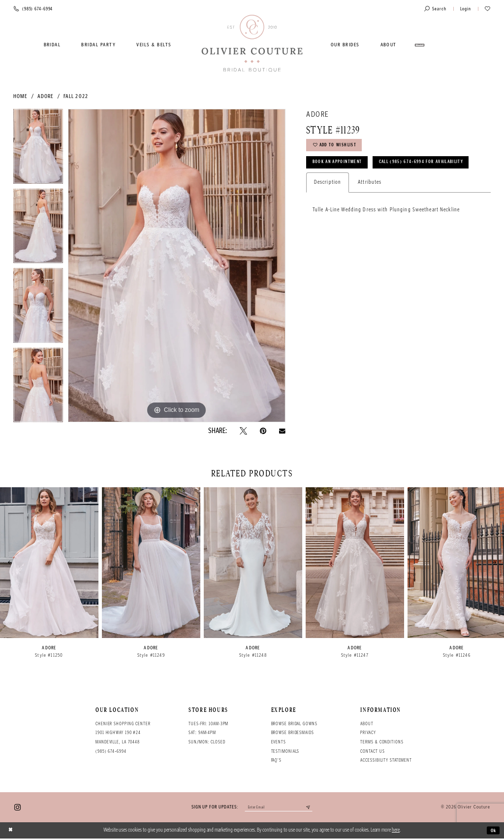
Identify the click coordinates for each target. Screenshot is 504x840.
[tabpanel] (38, 149)
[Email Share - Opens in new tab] (282, 431)
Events (279, 742)
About (367, 724)
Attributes (370, 207)
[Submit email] (313, 808)
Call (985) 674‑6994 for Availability (362, 186)
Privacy (368, 733)
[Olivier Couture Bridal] (252, 44)
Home (20, 96)
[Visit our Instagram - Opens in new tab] (17, 808)
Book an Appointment (341, 167)
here (396, 831)
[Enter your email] (279, 808)
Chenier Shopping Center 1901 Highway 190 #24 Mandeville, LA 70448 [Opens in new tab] (123, 733)
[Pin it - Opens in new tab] (263, 431)
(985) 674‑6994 (111, 751)
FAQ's (276, 760)
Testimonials (285, 751)
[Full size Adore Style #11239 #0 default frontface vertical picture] (177, 266)
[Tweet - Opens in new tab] (243, 431)
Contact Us (372, 751)
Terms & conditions (382, 742)
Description (328, 207)
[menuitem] (52, 45)
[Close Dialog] (11, 832)
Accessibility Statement (386, 760)
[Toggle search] (435, 9)
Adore (46, 96)
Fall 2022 (76, 96)
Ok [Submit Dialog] (492, 831)
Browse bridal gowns (294, 724)
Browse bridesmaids (293, 733)
